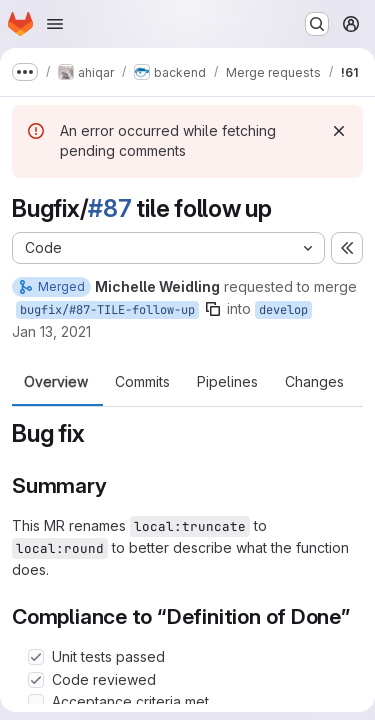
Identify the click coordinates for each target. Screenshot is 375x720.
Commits (142, 382)
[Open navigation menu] (55, 24)
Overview (56, 382)
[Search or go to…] (317, 24)
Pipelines (227, 382)
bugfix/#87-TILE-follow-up (107, 310)
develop (283, 310)
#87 (109, 208)
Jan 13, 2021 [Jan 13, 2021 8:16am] (51, 331)
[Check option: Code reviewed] (36, 680)
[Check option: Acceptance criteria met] (36, 702)
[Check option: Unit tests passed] (36, 657)
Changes (314, 382)
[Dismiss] (339, 131)
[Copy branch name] (213, 309)
